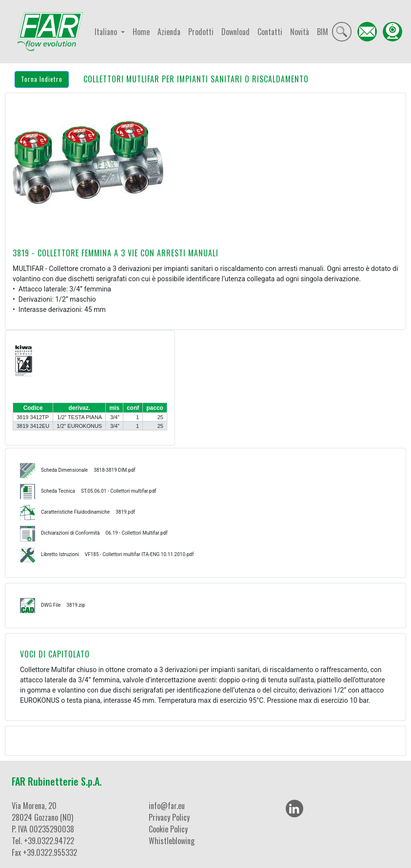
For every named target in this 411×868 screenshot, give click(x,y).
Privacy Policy (169, 817)
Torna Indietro (42, 79)
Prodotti (201, 32)
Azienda (169, 32)
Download (235, 32)
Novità (300, 32)
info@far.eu (167, 806)
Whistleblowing (172, 841)
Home (141, 32)
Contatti (270, 32)
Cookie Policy (168, 829)
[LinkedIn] (294, 809)
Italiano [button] (107, 32)
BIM (323, 32)
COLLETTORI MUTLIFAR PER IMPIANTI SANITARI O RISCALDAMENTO (196, 79)
